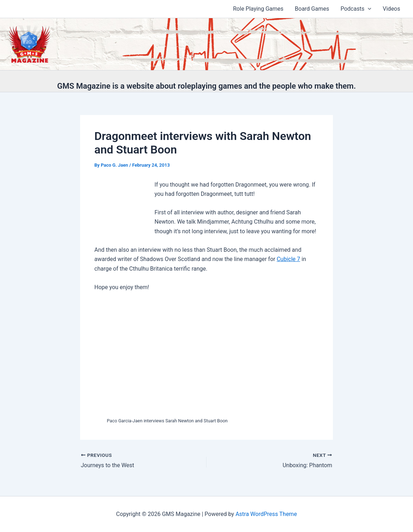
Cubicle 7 (288, 259)
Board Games (312, 9)
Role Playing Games (258, 9)
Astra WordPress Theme (266, 514)
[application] (368, 9)
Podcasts (356, 9)
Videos (391, 9)
